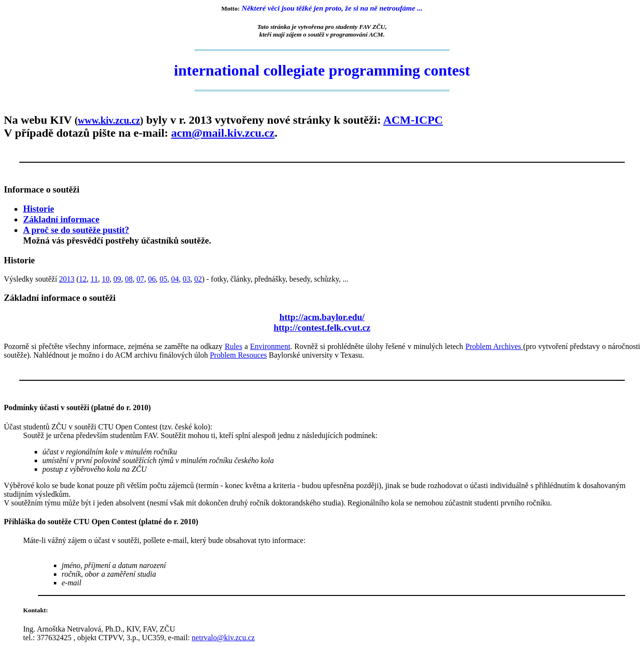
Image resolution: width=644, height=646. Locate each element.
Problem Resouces (238, 355)
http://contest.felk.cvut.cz (322, 328)
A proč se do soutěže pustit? (76, 230)
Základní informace (61, 219)
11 (94, 279)
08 (129, 279)
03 (186, 279)
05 (163, 279)
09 (117, 279)
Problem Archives (494, 346)
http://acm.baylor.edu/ (322, 317)
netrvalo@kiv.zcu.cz (223, 638)
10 (105, 279)
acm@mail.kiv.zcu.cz (223, 133)
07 (140, 279)
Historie (39, 209)
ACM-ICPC (413, 120)
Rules (233, 346)
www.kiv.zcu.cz (109, 120)
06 (152, 279)
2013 (67, 279)
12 (83, 279)
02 (198, 279)
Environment (270, 346)
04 (175, 279)
